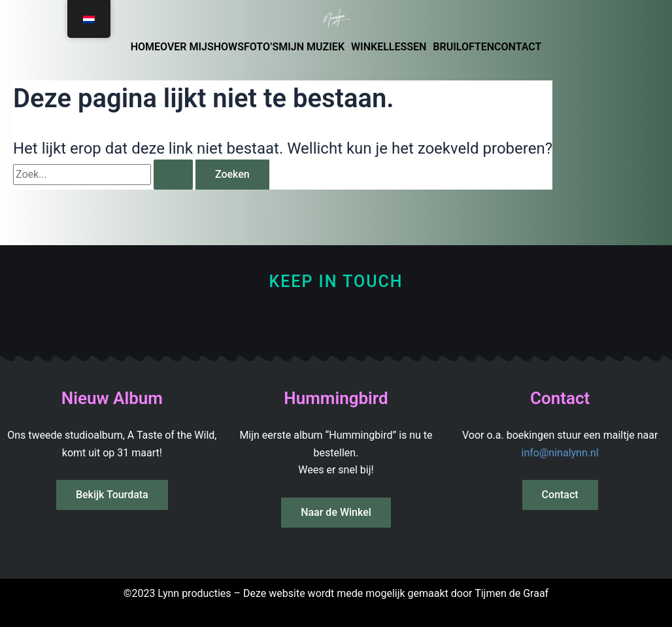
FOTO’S (261, 47)
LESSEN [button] (408, 47)
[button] (315, 47)
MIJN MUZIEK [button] (311, 47)
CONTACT (518, 47)
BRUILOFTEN (463, 47)
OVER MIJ (184, 47)
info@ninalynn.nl (560, 453)
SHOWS (226, 47)
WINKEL (370, 47)
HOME (145, 47)
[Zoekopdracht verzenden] (173, 175)
